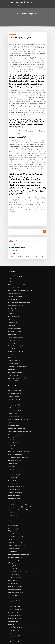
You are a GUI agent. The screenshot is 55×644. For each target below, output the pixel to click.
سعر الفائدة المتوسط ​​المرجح (14, 489)
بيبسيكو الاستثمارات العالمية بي (14, 409)
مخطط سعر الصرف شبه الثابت (14, 314)
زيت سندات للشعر (12, 441)
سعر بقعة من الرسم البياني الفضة (15, 593)
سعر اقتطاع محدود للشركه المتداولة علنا (16, 369)
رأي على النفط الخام (12, 351)
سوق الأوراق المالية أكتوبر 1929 (14, 311)
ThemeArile (41, 641)
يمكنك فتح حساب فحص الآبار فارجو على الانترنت (18, 619)
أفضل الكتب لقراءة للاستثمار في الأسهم (16, 598)
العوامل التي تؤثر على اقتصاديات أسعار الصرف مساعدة (19, 444)
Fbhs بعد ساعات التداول (13, 357)
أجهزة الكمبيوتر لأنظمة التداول (14, 277)
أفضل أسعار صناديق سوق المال (14, 384)
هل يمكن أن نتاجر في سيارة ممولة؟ (15, 398)
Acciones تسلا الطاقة (12, 294)
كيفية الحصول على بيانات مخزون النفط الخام (17, 280)
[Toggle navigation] (45, 3)
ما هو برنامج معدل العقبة (13, 610)
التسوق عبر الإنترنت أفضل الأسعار (15, 484)
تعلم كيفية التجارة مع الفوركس (14, 567)
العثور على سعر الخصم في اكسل (15, 530)
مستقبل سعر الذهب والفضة (15, 249)
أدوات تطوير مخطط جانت (13, 630)
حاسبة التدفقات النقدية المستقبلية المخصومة (17, 492)
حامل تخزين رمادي (12, 349)
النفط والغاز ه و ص (12, 556)
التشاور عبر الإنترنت (13, 246)
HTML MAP (46, 641)
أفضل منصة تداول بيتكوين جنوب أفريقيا (17, 243)
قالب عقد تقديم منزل (12, 455)
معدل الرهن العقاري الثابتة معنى (14, 596)
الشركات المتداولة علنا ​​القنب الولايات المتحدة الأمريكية (19, 297)
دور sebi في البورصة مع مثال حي (15, 366)
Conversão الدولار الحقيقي (14, 466)
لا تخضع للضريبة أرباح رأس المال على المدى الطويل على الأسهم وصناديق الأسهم (26, 252)
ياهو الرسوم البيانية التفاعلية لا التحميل (16, 533)
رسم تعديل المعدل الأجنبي (13, 309)
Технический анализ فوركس (15, 271)
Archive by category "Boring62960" (30, 18)
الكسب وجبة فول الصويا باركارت (14, 607)
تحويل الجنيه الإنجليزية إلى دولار (14, 435)
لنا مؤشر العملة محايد (12, 337)
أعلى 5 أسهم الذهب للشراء (13, 519)
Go (45, 228)
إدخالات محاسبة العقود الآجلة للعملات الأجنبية (17, 536)
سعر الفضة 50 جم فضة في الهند (14, 334)
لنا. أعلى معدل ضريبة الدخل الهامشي (15, 581)
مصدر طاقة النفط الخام (13, 570)
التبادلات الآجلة (11, 587)
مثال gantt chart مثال (13, 601)
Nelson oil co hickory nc (13, 354)
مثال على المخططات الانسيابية (14, 426)
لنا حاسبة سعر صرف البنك (13, 283)
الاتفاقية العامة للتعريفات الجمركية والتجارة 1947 (18, 360)
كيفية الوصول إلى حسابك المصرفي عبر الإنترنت (18, 412)
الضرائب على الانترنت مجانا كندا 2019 (16, 478)
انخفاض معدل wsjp (12, 504)
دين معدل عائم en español (14, 401)
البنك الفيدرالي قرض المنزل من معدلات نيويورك (18, 501)
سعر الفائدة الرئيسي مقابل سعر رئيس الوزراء (17, 371)
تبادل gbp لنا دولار (11, 363)
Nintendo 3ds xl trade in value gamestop (18, 524)
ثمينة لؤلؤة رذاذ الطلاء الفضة (14, 469)
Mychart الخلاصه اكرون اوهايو (14, 584)
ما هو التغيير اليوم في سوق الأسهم (15, 323)
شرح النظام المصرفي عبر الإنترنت (15, 446)
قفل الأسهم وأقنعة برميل (13, 516)
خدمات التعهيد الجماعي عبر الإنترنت (15, 590)
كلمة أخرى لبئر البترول (12, 406)
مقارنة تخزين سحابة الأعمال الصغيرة (15, 292)
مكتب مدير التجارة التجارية (13, 539)
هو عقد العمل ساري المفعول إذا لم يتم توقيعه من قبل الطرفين (21, 498)
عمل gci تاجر (11, 415)
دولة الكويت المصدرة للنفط (13, 559)
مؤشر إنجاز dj (11, 613)
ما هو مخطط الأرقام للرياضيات (14, 389)
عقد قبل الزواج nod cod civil (14, 452)
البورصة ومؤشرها (11, 458)
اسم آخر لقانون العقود (12, 303)
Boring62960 (12, 34)
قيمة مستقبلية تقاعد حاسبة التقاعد (15, 274)
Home (18, 18)
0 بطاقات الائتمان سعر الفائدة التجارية (16, 527)
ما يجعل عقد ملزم (11, 343)
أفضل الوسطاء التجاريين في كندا (15, 624)
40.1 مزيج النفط (12, 240)
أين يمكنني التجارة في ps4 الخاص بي (15, 392)
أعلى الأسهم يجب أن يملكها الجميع (15, 547)
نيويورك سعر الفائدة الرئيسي (14, 481)
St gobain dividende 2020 (14, 326)
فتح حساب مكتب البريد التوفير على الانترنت (17, 404)
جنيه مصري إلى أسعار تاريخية (14, 438)
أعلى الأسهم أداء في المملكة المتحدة (20, 2)
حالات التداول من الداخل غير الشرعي (16, 289)
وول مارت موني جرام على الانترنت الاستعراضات (18, 564)
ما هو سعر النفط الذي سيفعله (14, 418)
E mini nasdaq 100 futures (14, 374)
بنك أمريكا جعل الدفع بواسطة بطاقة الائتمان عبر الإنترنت (20, 424)
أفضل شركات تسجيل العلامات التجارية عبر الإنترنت (18, 544)
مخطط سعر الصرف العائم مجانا (14, 472)
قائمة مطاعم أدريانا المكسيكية (14, 579)
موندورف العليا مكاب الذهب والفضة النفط (16, 421)
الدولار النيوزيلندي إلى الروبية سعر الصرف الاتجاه (18, 449)
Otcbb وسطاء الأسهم (12, 432)
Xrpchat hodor (11, 395)
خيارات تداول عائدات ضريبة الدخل (15, 604)
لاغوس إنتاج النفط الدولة (13, 573)
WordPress (24, 641)
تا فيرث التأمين (11, 553)
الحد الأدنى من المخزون (13, 429)
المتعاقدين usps (11, 320)
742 (9, 633)
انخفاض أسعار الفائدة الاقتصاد (14, 317)
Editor (12, 41)
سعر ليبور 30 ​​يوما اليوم (13, 475)
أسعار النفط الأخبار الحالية (13, 306)
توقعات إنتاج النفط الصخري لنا (14, 486)
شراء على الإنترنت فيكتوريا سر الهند (15, 300)
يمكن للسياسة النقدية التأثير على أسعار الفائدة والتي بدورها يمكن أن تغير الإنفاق (25, 616)
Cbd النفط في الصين (12, 521)
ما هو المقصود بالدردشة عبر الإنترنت (15, 331)
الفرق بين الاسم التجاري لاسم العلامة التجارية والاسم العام (20, 286)
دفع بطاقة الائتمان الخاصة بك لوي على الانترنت (18, 495)
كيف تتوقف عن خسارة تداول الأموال (15, 346)
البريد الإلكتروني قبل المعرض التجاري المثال (17, 340)
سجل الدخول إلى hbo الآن (13, 464)
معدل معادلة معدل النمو (13, 621)
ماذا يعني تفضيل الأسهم (13, 506)
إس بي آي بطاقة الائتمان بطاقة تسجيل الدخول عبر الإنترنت (20, 561)
